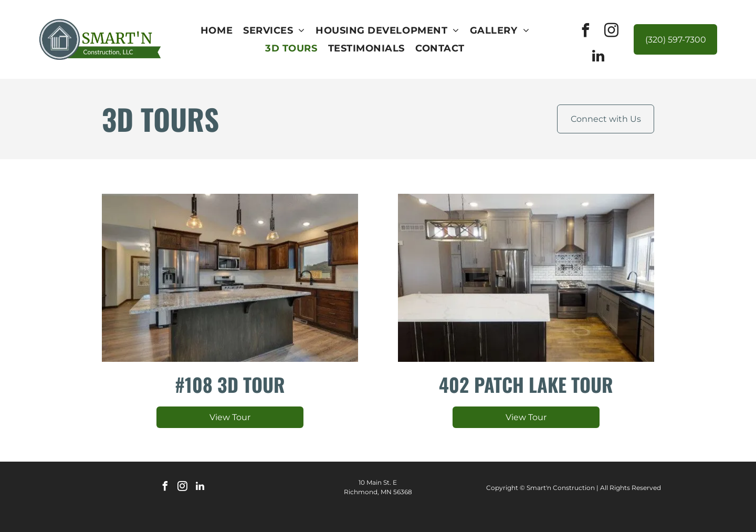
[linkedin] (598, 58)
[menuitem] (217, 31)
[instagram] (611, 32)
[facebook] (585, 32)
